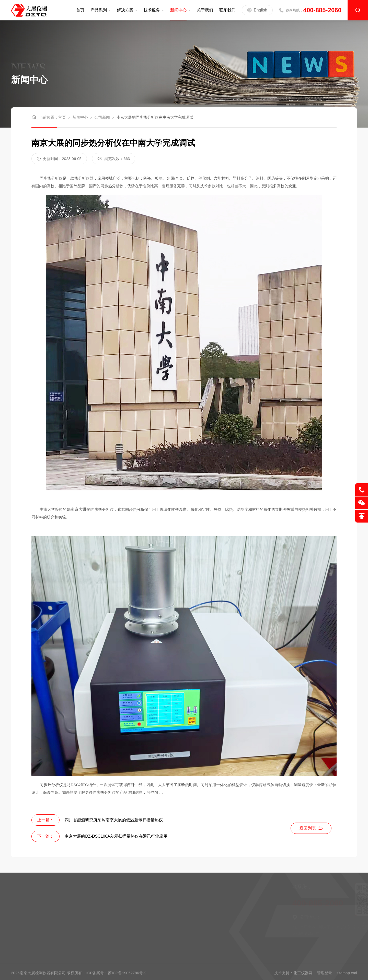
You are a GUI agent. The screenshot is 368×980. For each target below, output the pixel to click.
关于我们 (205, 10)
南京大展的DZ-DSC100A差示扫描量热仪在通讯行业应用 (116, 836)
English (257, 10)
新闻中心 (178, 10)
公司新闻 (102, 117)
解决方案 (125, 10)
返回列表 (311, 828)
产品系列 (99, 10)
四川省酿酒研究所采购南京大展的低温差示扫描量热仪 (114, 820)
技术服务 (152, 10)
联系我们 (227, 10)
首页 (80, 10)
